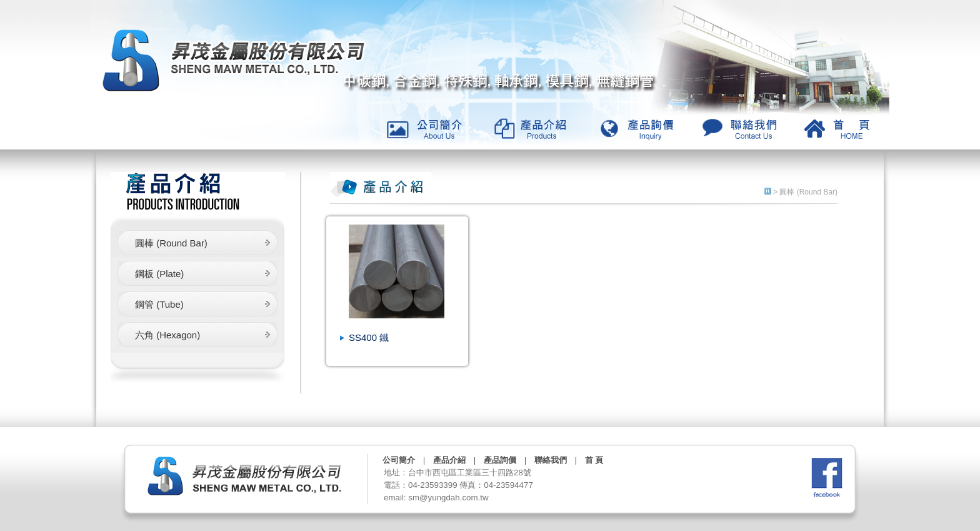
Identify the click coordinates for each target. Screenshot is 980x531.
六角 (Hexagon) (167, 335)
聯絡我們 (551, 460)
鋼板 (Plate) (159, 274)
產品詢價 (500, 460)
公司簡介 (399, 460)
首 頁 (594, 460)
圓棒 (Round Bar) (171, 243)
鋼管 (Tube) (159, 304)
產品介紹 (449, 460)
